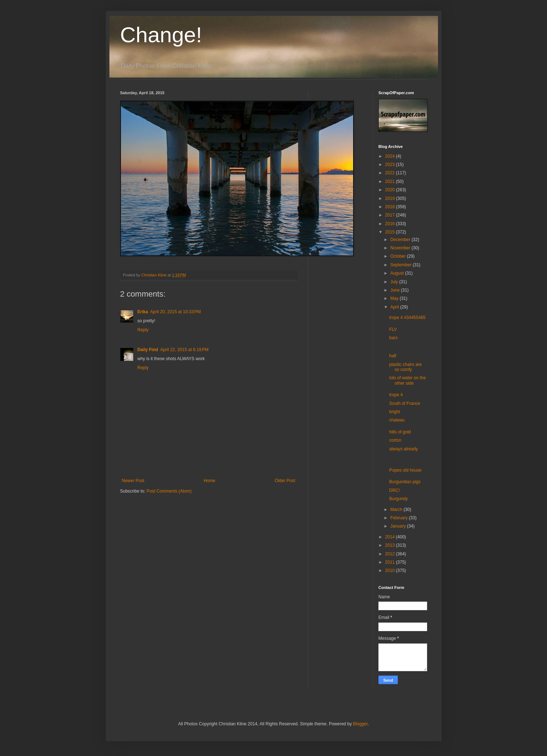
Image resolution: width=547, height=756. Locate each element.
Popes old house (405, 470)
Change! (161, 35)
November (401, 248)
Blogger (361, 724)
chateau (397, 420)
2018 (391, 207)
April (395, 307)
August (398, 273)
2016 (391, 224)
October (399, 256)
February (400, 518)
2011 (391, 562)
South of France (405, 403)
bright (395, 412)
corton (395, 440)
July (395, 282)
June (396, 290)
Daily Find (148, 350)
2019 (391, 198)
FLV (393, 329)
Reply (143, 330)
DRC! (394, 490)
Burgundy (398, 499)
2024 (391, 156)
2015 (391, 232)
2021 (391, 182)
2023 (391, 165)
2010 (391, 571)
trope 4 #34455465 (407, 318)
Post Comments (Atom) (169, 491)
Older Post (285, 481)
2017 (391, 215)
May (395, 298)
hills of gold (400, 432)
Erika (143, 312)
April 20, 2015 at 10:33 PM (175, 312)
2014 (391, 537)
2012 (391, 554)
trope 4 (396, 395)
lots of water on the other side (407, 380)
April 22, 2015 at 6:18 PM (184, 350)
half (393, 356)
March (397, 510)
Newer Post (133, 481)
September (401, 265)
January (399, 526)
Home (209, 481)
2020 (391, 190)
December (401, 240)
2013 (391, 545)
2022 (391, 173)
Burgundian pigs (405, 482)
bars (393, 338)
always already (403, 449)
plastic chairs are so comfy (405, 367)
